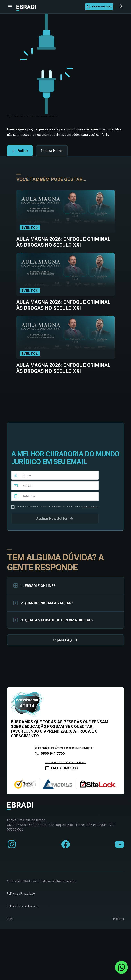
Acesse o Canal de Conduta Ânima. (65, 762)
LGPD (10, 919)
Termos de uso (90, 507)
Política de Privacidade (21, 894)
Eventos (30, 228)
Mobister (119, 919)
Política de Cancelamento (23, 906)
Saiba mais (41, 748)
